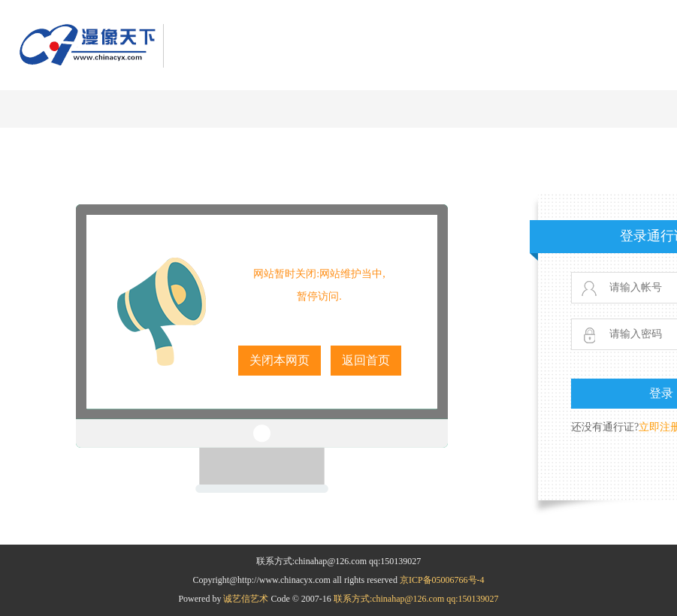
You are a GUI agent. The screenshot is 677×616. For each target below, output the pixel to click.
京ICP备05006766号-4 (442, 580)
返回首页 (366, 360)
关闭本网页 (280, 360)
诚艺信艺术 (247, 599)
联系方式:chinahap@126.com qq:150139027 (416, 599)
